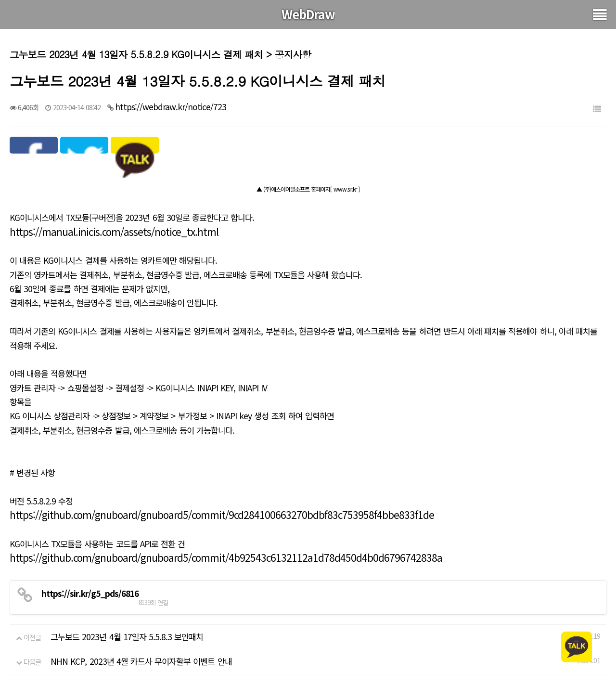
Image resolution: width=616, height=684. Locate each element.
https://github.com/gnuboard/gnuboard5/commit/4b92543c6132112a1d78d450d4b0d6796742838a (226, 557)
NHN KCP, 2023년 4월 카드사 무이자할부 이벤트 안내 (141, 661)
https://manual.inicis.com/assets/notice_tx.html (114, 232)
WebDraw (308, 14)
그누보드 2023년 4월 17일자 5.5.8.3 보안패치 (127, 637)
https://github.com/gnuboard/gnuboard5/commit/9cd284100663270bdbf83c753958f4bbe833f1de (222, 515)
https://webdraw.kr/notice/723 (171, 107)
